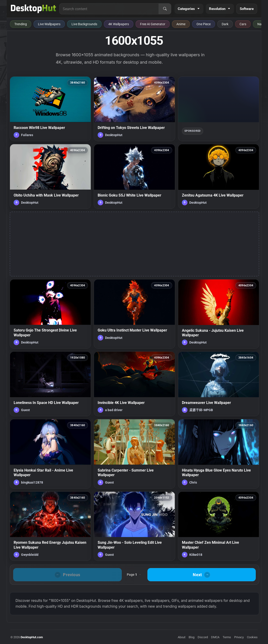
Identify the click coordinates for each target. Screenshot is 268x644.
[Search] (165, 9)
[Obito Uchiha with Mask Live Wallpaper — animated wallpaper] (50, 176)
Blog (192, 637)
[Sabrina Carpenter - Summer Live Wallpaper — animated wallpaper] (134, 454)
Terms (227, 637)
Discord (203, 637)
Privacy (239, 637)
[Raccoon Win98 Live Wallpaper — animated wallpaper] (50, 109)
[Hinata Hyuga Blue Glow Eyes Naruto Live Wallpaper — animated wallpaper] (219, 454)
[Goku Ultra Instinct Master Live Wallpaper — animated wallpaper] (134, 314)
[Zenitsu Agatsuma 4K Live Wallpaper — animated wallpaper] (219, 176)
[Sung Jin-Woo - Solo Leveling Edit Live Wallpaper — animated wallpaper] (134, 526)
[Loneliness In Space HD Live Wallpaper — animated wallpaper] (50, 384)
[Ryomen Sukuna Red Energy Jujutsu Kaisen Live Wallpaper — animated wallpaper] (50, 526)
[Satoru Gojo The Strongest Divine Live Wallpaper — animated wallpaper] (50, 314)
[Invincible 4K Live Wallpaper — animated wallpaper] (134, 384)
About (182, 637)
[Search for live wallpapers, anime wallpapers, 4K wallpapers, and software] (109, 9)
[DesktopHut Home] (33, 9)
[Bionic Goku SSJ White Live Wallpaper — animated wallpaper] (134, 176)
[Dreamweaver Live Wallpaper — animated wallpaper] (219, 384)
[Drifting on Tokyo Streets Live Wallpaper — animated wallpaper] (134, 109)
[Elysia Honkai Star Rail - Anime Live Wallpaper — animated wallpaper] (50, 454)
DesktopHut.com (32, 637)
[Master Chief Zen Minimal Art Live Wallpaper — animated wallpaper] (219, 526)
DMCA (215, 637)
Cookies (252, 637)
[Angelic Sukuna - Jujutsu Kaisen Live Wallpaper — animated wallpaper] (219, 314)
